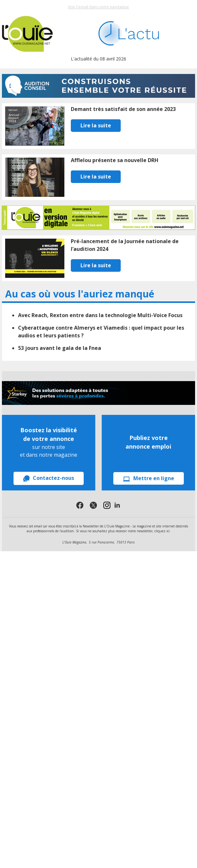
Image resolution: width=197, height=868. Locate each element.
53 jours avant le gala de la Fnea (60, 348)
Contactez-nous (49, 478)
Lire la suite (96, 125)
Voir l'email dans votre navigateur (98, 7)
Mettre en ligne (149, 478)
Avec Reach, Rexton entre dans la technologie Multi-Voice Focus (100, 315)
